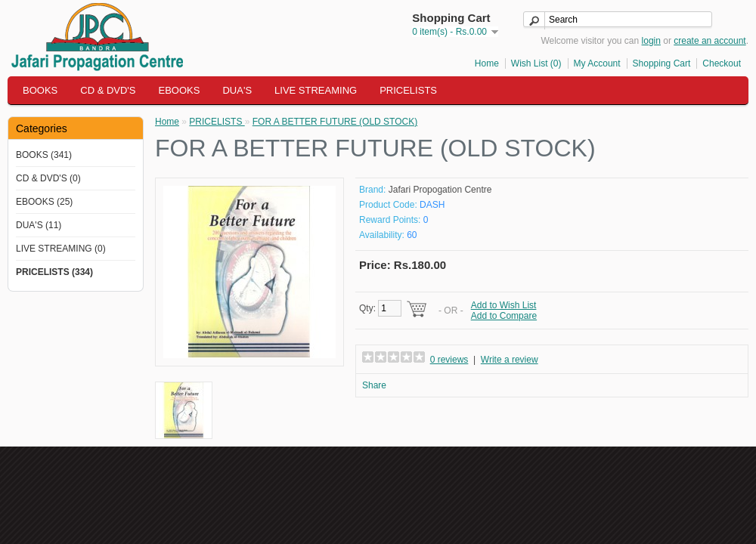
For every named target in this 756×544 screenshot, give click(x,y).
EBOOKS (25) (44, 202)
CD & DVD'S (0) (48, 178)
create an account (710, 41)
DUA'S (237, 90)
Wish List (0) (536, 63)
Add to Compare (504, 316)
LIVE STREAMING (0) (61, 249)
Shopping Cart (662, 63)
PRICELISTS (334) (54, 272)
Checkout (722, 63)
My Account (597, 63)
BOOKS (40, 90)
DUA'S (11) (39, 225)
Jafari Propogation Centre (440, 190)
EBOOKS (180, 90)
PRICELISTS (408, 90)
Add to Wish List (504, 305)
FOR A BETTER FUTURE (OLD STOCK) (335, 122)
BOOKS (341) (44, 155)
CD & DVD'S (108, 90)
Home (487, 63)
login (651, 41)
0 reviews (449, 360)
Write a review (510, 360)
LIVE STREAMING (316, 90)
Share (374, 385)
